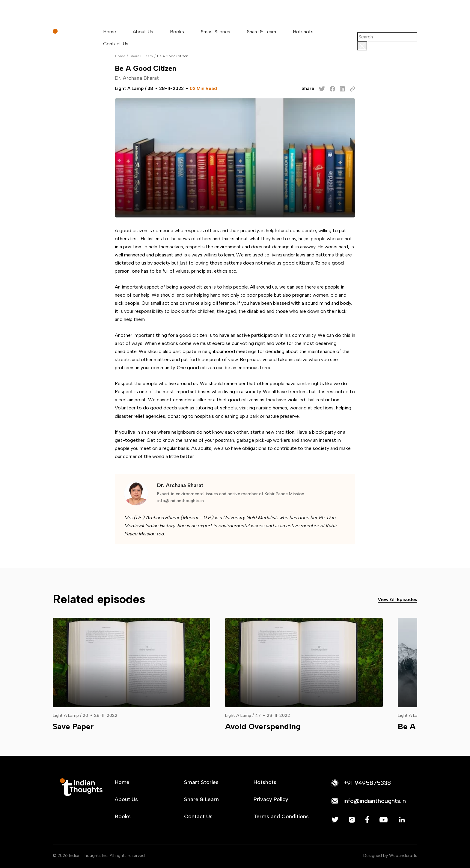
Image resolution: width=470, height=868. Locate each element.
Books (177, 32)
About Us (143, 32)
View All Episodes (397, 599)
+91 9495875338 (367, 783)
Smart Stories (216, 32)
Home (110, 32)
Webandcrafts (403, 856)
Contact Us (116, 44)
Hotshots (303, 32)
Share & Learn (262, 32)
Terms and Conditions (281, 816)
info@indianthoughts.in (180, 501)
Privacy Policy (271, 799)
